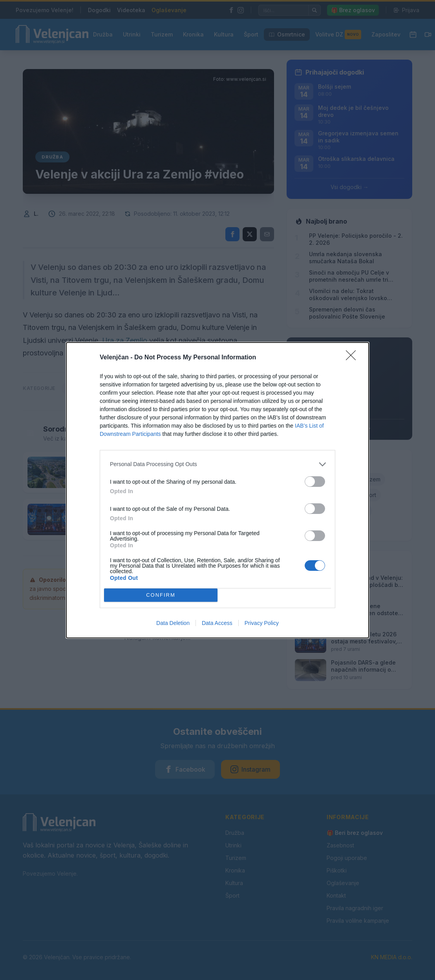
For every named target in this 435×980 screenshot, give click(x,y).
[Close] (353, 358)
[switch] (315, 482)
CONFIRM (161, 595)
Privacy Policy (262, 623)
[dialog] (217, 490)
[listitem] (217, 464)
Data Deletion (173, 623)
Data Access (217, 623)
